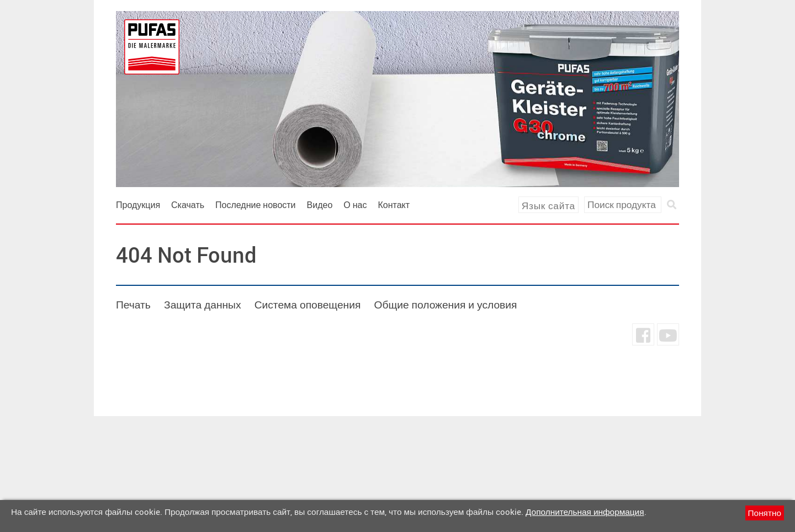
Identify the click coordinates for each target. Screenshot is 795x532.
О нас (355, 205)
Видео (320, 205)
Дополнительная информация (585, 512)
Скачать (188, 205)
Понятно (765, 513)
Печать (133, 305)
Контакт (394, 205)
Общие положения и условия (445, 305)
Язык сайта (548, 206)
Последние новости (256, 205)
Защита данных (202, 305)
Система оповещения (308, 305)
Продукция (138, 205)
